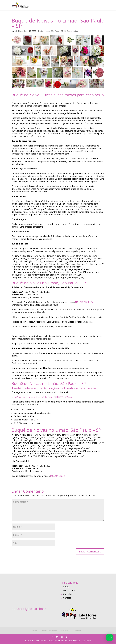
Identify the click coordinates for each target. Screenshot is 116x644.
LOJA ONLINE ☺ (58, 476)
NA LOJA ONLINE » (84, 302)
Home (35, 631)
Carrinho (68, 594)
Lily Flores (19, 31)
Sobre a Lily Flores (49, 631)
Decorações (65, 631)
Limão (41, 31)
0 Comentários (72, 31)
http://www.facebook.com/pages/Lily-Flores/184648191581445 (42, 397)
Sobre (66, 587)
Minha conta (69, 590)
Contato (67, 598)
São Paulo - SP (57, 31)
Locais (47, 31)
